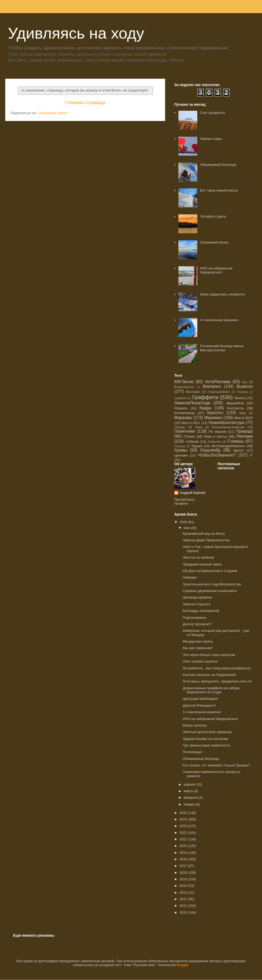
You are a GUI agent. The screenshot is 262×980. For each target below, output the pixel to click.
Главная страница (85, 103)
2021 (184, 839)
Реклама (245, 436)
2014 (184, 886)
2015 (184, 879)
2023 (184, 826)
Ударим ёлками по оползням (205, 739)
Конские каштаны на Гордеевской (209, 675)
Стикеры (236, 441)
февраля (191, 798)
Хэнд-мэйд (210, 450)
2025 (184, 813)
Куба (243, 413)
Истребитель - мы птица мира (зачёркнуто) (217, 668)
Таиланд (180, 446)
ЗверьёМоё (235, 403)
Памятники (185, 431)
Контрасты (236, 408)
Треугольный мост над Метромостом (212, 584)
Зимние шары (211, 139)
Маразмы (183, 418)
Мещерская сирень (198, 641)
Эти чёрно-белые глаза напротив (209, 655)
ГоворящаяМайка (219, 392)
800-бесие (184, 382)
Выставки (193, 392)
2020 (184, 846)
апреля (190, 784)
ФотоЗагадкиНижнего (228, 446)
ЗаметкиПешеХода (192, 403)
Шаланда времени (197, 597)
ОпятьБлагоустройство (228, 427)
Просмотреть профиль (185, 501)
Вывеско (245, 386)
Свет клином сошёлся (200, 661)
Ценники (181, 455)
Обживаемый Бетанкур (218, 165)
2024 (184, 819)
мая (187, 528)
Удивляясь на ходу (76, 33)
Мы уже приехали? (198, 648)
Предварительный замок (202, 564)
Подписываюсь (195, 618)
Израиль (181, 408)
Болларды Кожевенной (201, 611)
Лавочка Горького (196, 604)
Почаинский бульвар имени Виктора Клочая (222, 348)
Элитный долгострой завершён (207, 732)
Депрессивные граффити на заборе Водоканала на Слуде (211, 690)
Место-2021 (191, 423)
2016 (184, 873)
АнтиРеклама (218, 382)
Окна (198, 427)
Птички (189, 436)
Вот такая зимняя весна (219, 190)
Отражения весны (214, 242)
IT (251, 455)
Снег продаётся (212, 113)
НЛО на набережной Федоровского (216, 270)
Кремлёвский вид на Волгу (204, 534)
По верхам (217, 431)
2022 (184, 833)
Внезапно (212, 386)
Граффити (205, 397)
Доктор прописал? (197, 624)
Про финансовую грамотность (206, 745)
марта (189, 791)
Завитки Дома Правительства (206, 540)
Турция (197, 446)
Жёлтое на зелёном (198, 557)
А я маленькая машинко (219, 320)
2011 (184, 906)
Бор (245, 382)
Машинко (213, 418)
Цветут (239, 450)
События (214, 441)
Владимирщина (184, 387)
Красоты (215, 413)
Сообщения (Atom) (52, 113)
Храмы (181, 450)
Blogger (182, 965)
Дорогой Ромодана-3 (199, 705)
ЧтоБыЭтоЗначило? (217, 455)
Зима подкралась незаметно (222, 294)
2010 (184, 912)
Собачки (192, 441)
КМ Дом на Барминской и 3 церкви (210, 571)
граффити (181, 398)
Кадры (206, 408)
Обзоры (180, 427)
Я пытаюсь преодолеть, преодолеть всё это (217, 681)
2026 (184, 522)
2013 (184, 892)
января (190, 804)
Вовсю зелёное (195, 725)
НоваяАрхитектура (226, 423)
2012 (184, 899)
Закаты (240, 398)
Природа (245, 431)
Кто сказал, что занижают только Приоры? (216, 765)
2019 (184, 853)
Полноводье (192, 752)
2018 (184, 859)
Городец (242, 392)
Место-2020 (244, 418)
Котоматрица (185, 413)
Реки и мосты (215, 436)
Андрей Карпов (192, 493)
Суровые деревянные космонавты (210, 591)
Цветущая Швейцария (200, 699)
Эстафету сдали (213, 216)
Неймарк (190, 577)
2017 (184, 866)
